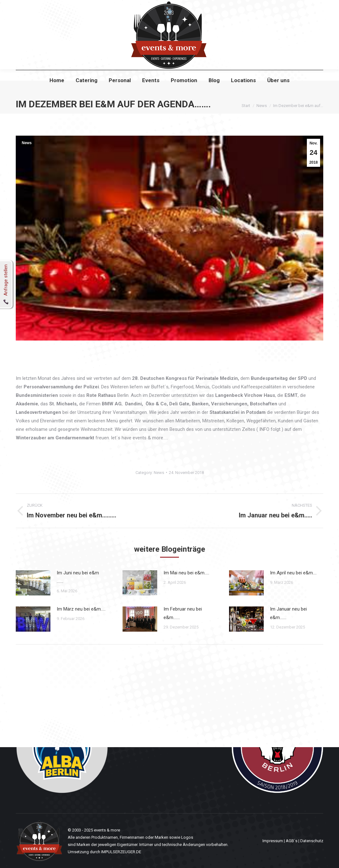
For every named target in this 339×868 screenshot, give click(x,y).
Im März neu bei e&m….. (81, 609)
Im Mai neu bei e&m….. (186, 573)
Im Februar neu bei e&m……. (183, 613)
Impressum (273, 841)
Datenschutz (312, 841)
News (27, 143)
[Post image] (33, 583)
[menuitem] (57, 92)
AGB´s (292, 841)
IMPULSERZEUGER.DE (121, 852)
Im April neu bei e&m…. (293, 573)
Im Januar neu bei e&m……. (288, 613)
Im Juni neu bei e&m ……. (78, 577)
